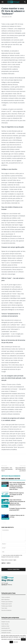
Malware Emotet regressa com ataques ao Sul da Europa (17, 495)
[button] (25, 2)
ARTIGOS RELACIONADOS (11, 476)
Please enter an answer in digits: (9, 560)
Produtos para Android (7, 606)
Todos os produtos (6, 597)
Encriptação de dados (6, 631)
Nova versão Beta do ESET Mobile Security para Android (21, 469)
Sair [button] (11, 642)
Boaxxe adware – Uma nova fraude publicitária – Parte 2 (7, 469)
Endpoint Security (6, 622)
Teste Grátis (4, 608)
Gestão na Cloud (5, 626)
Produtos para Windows (7, 602)
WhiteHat (10, 585)
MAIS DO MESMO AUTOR (11, 479)
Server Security (5, 624)
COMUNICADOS (5, 496)
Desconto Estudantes (6, 610)
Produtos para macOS (7, 604)
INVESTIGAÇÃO (5, 519)
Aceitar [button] (23, 639)
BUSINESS (4, 486)
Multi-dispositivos (5, 600)
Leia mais (16, 642)
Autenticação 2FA (6, 628)
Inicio (3, 6)
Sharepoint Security (6, 633)
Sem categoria (8, 6)
